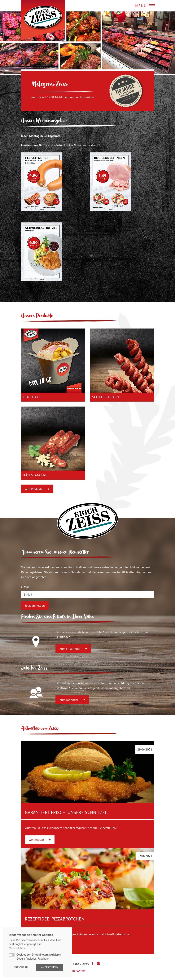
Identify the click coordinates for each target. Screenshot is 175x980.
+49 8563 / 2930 (78, 964)
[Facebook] (92, 964)
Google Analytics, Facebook (39, 957)
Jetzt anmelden (35, 606)
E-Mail (25, 587)
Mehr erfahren (17, 948)
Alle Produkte (37, 489)
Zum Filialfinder (73, 649)
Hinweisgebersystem (72, 971)
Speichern (21, 967)
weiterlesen (40, 840)
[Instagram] (98, 964)
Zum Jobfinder (72, 700)
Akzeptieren (50, 967)
